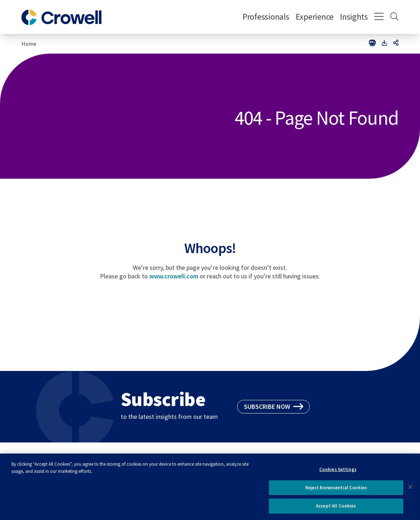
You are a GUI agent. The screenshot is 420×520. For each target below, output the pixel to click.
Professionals (266, 17)
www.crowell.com (174, 276)
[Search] (394, 17)
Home (29, 44)
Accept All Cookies (336, 509)
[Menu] (379, 17)
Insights (354, 17)
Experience (315, 17)
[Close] (410, 490)
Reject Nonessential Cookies (336, 490)
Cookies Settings (338, 472)
